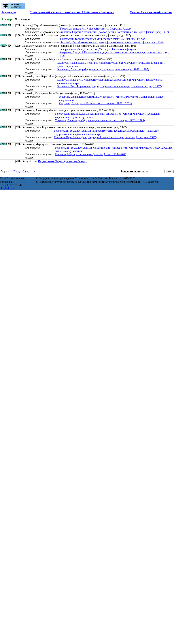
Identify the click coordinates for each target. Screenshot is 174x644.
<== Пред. (14, 171)
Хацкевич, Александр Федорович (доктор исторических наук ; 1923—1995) (103, 69)
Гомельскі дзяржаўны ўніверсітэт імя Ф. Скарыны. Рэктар (95, 29)
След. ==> (29, 171)
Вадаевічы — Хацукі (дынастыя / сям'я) (62, 161)
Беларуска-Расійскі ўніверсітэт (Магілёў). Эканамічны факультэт (99, 49)
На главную (8, 12)
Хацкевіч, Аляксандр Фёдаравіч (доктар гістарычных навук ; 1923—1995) (100, 120)
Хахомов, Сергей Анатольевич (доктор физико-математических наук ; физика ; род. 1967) (114, 32)
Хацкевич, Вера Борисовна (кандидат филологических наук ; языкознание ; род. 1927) (110, 86)
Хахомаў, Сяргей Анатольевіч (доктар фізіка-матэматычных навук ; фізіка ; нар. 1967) (112, 42)
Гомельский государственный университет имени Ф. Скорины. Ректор (103, 39)
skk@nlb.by (7, 188)
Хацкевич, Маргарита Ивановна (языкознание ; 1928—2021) (95, 103)
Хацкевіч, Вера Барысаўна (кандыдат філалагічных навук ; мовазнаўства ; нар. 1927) (105, 137)
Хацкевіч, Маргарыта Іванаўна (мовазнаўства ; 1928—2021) (91, 154)
